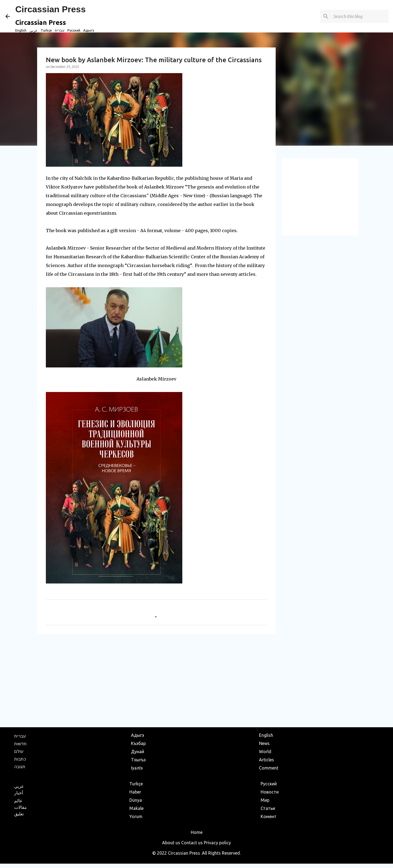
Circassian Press (50, 9)
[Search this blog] (360, 16)
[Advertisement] (156, 680)
